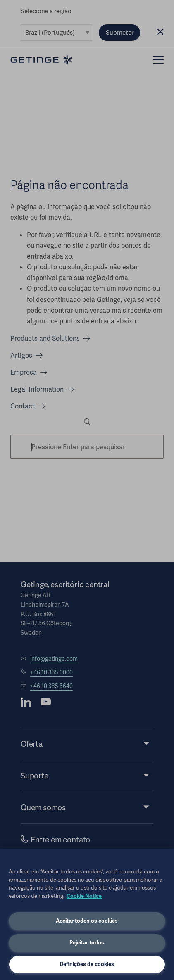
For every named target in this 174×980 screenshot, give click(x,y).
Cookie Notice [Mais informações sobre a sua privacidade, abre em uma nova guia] (84, 896)
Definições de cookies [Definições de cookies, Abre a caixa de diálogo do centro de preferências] (87, 964)
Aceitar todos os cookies (87, 921)
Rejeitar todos (87, 943)
